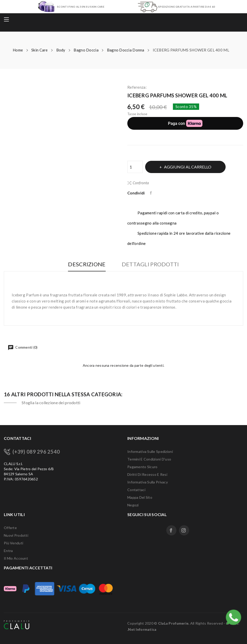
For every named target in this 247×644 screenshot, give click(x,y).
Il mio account (16, 558)
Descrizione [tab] (87, 264)
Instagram (184, 530)
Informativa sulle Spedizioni (150, 451)
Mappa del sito (140, 497)
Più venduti (13, 543)
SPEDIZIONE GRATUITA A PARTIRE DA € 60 (187, 7)
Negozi (133, 505)
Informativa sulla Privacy (148, 482)
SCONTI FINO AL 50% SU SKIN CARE (81, 7)
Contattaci (136, 490)
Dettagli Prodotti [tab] (150, 264)
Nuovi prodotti (16, 535)
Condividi (151, 193)
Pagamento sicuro (142, 467)
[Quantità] (135, 167)
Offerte (10, 528)
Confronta (138, 183)
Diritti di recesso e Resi (147, 474)
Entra (8, 551)
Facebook (171, 530)
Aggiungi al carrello (187, 167)
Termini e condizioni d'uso (149, 459)
